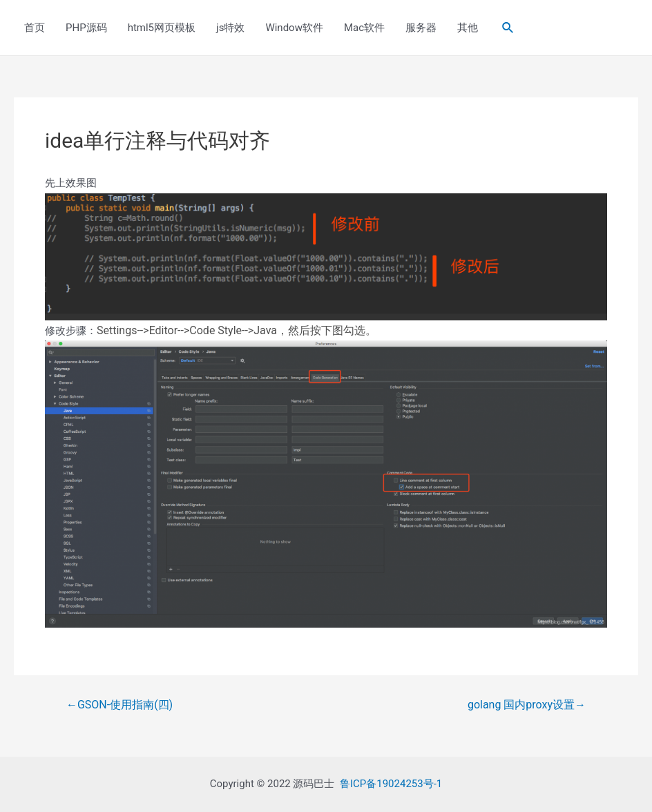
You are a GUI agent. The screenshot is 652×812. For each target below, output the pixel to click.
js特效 (230, 28)
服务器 (421, 28)
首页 (35, 28)
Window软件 (294, 28)
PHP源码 (86, 28)
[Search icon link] (508, 28)
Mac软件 (364, 28)
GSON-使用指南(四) (119, 705)
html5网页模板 (162, 28)
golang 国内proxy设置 (527, 705)
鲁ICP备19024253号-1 (391, 784)
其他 (468, 28)
